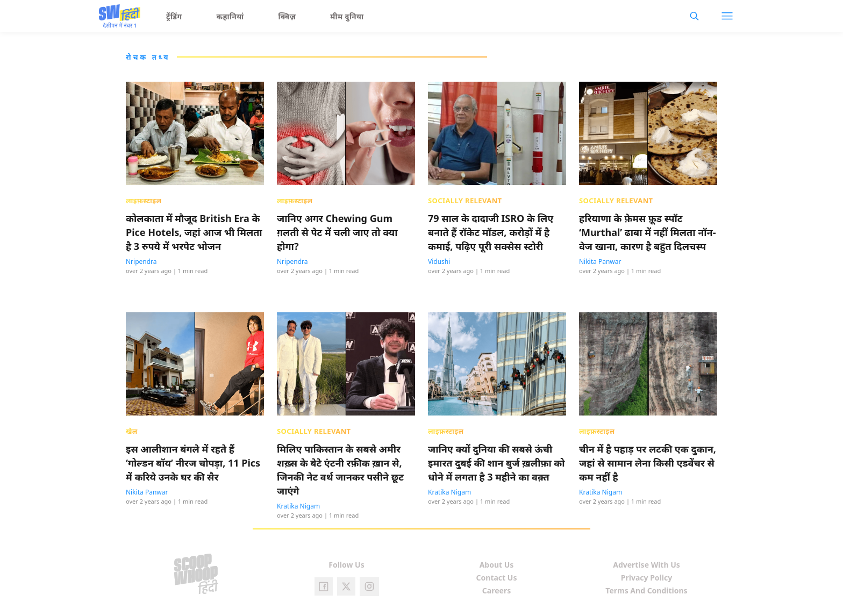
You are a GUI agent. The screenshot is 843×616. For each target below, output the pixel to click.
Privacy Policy (646, 578)
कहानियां (230, 16)
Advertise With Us (646, 565)
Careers (496, 590)
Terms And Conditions (646, 590)
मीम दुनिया (347, 16)
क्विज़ (287, 16)
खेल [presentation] (132, 431)
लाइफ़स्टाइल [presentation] (144, 200)
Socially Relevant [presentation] (465, 200)
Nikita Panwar (600, 262)
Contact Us (497, 578)
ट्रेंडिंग (174, 16)
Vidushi (439, 262)
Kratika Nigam (298, 506)
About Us (497, 565)
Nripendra (141, 262)
